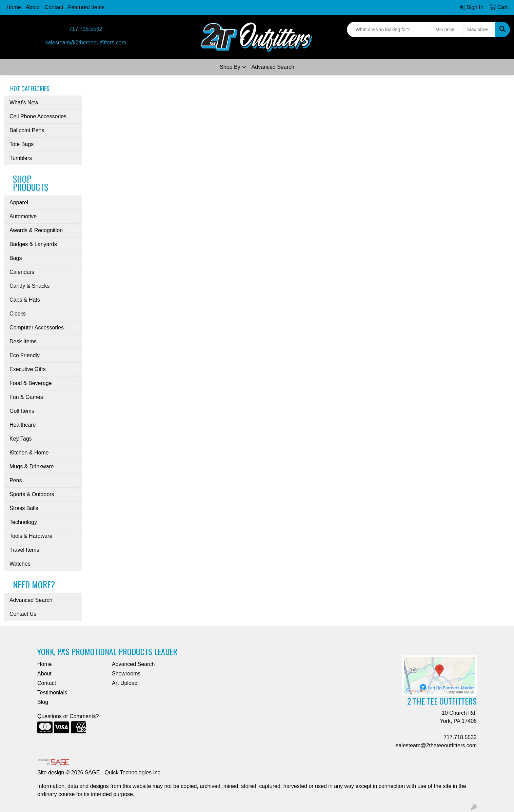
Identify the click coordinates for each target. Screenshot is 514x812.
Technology (23, 522)
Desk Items (23, 341)
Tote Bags (22, 144)
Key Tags (21, 439)
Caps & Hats (25, 300)
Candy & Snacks (29, 286)
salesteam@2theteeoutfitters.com (86, 43)
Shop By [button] (230, 67)
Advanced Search (273, 67)
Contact (54, 7)
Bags (16, 258)
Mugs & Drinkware (32, 466)
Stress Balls (24, 508)
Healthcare (23, 425)
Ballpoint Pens (27, 130)
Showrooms (126, 674)
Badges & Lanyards (33, 244)
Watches (20, 564)
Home (14, 7)
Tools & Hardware (31, 536)
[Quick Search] (389, 29)
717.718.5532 (86, 29)
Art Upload (125, 683)
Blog (43, 702)
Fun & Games (26, 397)
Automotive (23, 216)
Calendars (22, 272)
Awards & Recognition (36, 230)
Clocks (18, 314)
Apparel (19, 202)
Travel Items (24, 550)
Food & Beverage (31, 383)
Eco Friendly (25, 355)
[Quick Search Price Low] (448, 29)
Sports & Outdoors (32, 494)
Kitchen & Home (29, 453)
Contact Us (23, 614)
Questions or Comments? (68, 716)
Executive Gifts (28, 369)
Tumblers (21, 158)
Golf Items (22, 411)
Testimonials (52, 693)
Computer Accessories (37, 328)
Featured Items (86, 7)
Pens (16, 480)
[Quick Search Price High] (480, 29)
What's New (24, 103)
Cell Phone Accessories (38, 116)
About (33, 7)
